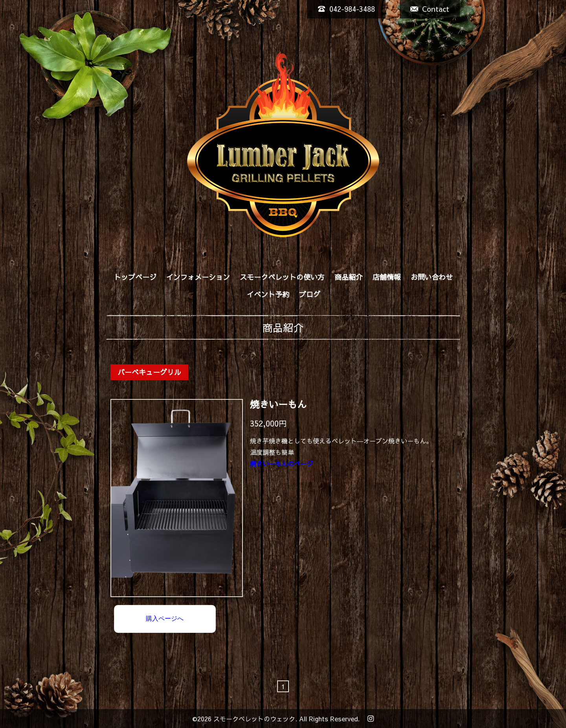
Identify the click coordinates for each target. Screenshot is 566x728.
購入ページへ (165, 619)
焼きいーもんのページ (281, 463)
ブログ (310, 294)
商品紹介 (349, 277)
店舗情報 (387, 277)
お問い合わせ (432, 277)
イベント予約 (268, 294)
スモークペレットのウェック (254, 719)
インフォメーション (198, 277)
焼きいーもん (278, 404)
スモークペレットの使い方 (282, 277)
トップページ (135, 277)
